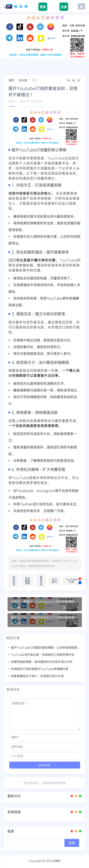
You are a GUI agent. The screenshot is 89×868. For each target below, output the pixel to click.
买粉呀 (50, 566)
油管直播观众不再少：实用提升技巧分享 (37, 676)
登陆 (43, 7)
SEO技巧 (54, 580)
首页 (11, 80)
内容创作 (14, 580)
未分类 (23, 80)
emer (12, 101)
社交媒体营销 (27, 580)
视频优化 (41, 580)
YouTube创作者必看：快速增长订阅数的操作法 (43, 655)
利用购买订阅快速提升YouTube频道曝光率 (40, 669)
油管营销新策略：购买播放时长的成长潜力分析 (42, 662)
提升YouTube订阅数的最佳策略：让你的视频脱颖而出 (47, 647)
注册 (64, 7)
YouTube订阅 (71, 580)
